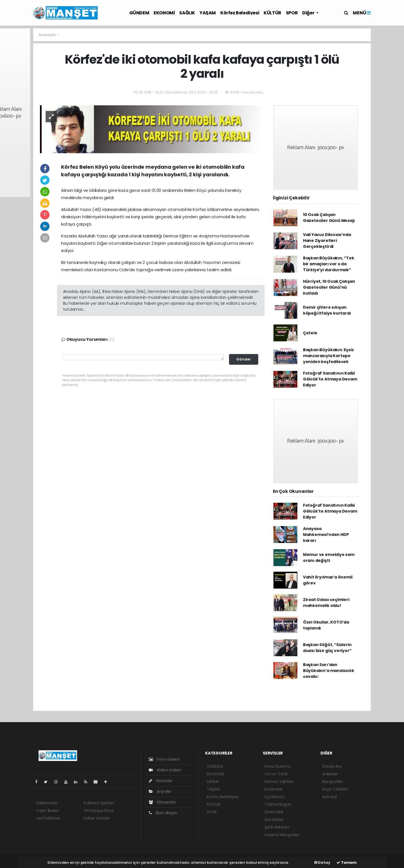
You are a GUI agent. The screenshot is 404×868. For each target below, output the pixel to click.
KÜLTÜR (272, 13)
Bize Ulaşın (163, 813)
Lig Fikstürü (275, 797)
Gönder (244, 359)
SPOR (292, 13)
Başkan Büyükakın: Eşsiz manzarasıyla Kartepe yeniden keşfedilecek (328, 356)
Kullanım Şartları (99, 803)
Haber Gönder (97, 818)
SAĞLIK (187, 13)
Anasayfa (47, 35)
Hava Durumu (278, 766)
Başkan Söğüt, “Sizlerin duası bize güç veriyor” (327, 648)
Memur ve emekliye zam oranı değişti (329, 557)
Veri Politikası (48, 818)
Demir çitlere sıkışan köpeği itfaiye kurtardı (327, 310)
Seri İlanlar (274, 820)
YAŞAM (208, 13)
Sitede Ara (332, 766)
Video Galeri (165, 770)
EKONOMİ (164, 13)
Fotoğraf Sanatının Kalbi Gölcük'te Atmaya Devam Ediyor (330, 379)
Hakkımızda (47, 803)
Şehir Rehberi (277, 827)
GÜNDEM (139, 13)
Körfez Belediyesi (240, 13)
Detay (322, 863)
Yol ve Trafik (276, 774)
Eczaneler (274, 789)
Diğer (309, 13)
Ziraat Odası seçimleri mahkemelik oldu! (326, 603)
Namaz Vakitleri (279, 782)
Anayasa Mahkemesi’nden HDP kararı (326, 535)
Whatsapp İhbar (99, 811)
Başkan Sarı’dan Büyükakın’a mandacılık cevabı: (329, 671)
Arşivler (160, 791)
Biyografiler (333, 782)
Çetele (310, 333)
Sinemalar (274, 812)
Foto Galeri (164, 759)
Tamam (347, 863)
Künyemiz (162, 802)
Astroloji (329, 797)
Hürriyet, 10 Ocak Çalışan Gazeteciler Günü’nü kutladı (329, 287)
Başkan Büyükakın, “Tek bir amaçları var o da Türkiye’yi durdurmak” (329, 264)
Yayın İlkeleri (47, 811)
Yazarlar (161, 781)
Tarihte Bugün (278, 804)
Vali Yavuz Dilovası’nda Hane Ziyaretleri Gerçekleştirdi (327, 241)
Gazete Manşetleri (282, 835)
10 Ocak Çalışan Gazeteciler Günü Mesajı (329, 218)
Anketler (330, 774)
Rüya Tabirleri (335, 789)
